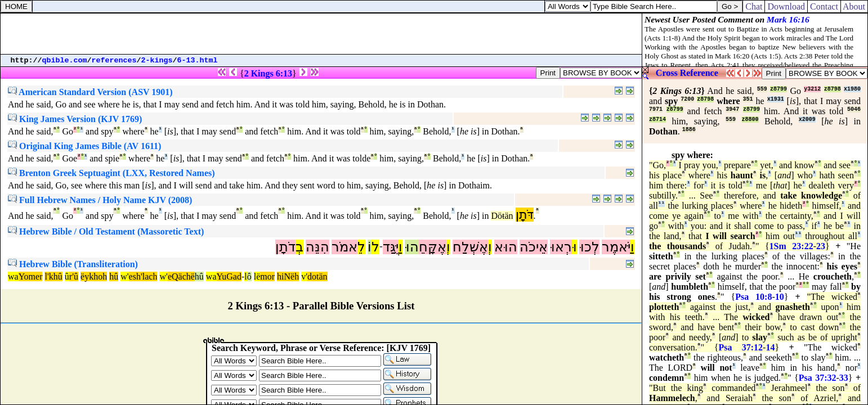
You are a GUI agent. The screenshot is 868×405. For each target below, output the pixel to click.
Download (786, 6)
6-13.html (198, 60)
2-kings (157, 60)
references (114, 60)
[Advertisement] (321, 34)
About (854, 6)
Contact (824, 6)
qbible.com (65, 60)
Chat (754, 6)
